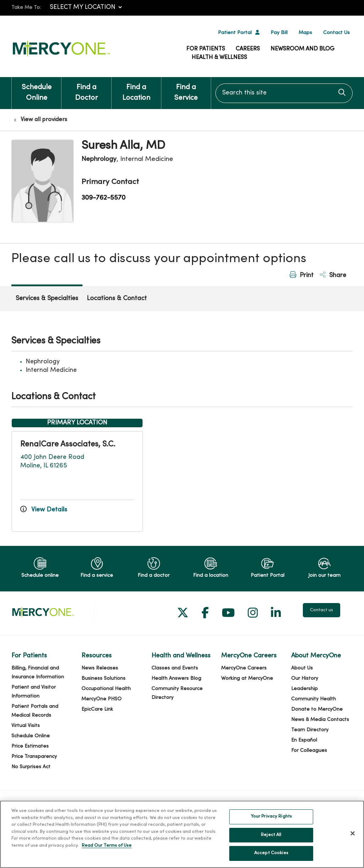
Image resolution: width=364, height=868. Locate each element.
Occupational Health (106, 689)
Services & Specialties (47, 299)
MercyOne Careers (244, 668)
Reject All (271, 838)
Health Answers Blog (176, 679)
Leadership (304, 689)
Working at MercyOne (247, 679)
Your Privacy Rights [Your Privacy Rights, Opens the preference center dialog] (271, 820)
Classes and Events (175, 668)
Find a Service (186, 89)
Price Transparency (34, 757)
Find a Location (136, 89)
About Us (302, 668)
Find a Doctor (86, 89)
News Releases (100, 668)
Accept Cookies (271, 857)
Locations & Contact (117, 299)
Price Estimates (30, 746)
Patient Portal (235, 33)
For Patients (206, 49)
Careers (248, 49)
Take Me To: (26, 8)
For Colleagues (309, 751)
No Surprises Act (31, 767)
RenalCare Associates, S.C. (68, 444)
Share (333, 275)
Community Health (314, 699)
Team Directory (310, 730)
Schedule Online (36, 89)
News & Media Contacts (320, 720)
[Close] (353, 837)
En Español (304, 740)
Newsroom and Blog (303, 49)
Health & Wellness (219, 58)
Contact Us (336, 33)
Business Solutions (103, 679)
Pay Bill (279, 33)
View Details (44, 510)
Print (302, 275)
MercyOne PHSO (101, 699)
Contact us (322, 610)
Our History (305, 679)
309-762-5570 (103, 198)
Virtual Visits (26, 726)
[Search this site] (284, 93)
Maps (305, 33)
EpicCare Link (97, 709)
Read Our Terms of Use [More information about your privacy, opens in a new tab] (107, 849)
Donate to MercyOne (317, 709)
